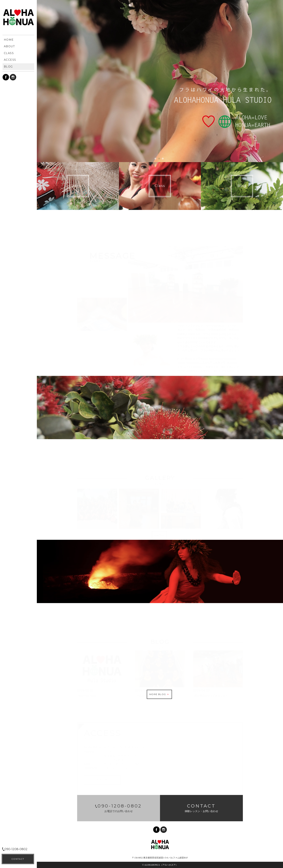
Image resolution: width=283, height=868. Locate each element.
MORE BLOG (159, 694)
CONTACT (18, 859)
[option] (160, 81)
